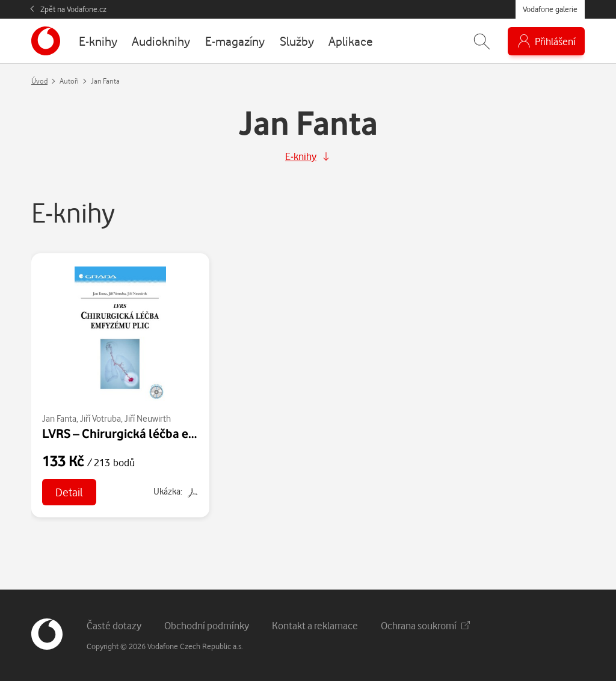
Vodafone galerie (550, 9)
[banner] (46, 41)
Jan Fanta (59, 418)
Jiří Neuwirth (148, 418)
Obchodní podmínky (207, 625)
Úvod (39, 81)
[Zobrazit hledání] (482, 41)
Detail (69, 492)
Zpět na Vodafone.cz (73, 9)
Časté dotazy (114, 625)
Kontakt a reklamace (315, 625)
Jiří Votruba (100, 418)
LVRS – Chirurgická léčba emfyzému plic (153, 433)
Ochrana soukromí (425, 625)
